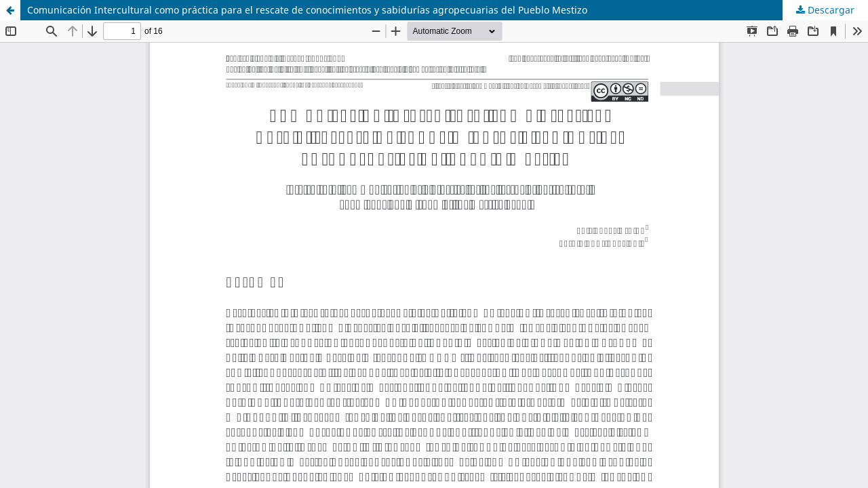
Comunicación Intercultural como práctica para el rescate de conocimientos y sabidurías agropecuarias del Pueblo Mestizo (307, 10)
